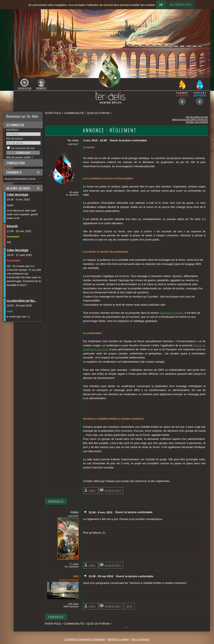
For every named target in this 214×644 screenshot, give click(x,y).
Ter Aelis (73, 140)
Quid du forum (98, 113)
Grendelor (13, 237)
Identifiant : (13, 130)
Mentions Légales (118, 639)
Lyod (10, 205)
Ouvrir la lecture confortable (128, 140)
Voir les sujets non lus (197, 117)
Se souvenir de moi (23, 148)
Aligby (74, 512)
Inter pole (53, 113)
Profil (92, 490)
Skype (129, 606)
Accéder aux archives (197, 122)
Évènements (14, 172)
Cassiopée (13, 260)
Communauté (74, 113)
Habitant (73, 144)
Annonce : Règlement (110, 130)
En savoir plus (181, 5)
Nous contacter (140, 639)
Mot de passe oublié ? (20, 157)
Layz (10, 311)
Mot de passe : (15, 139)
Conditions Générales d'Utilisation (85, 639)
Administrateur (69, 580)
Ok (161, 5)
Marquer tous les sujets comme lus (190, 119)
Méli (76, 576)
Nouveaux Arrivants (171, 313)
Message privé (113, 490)
